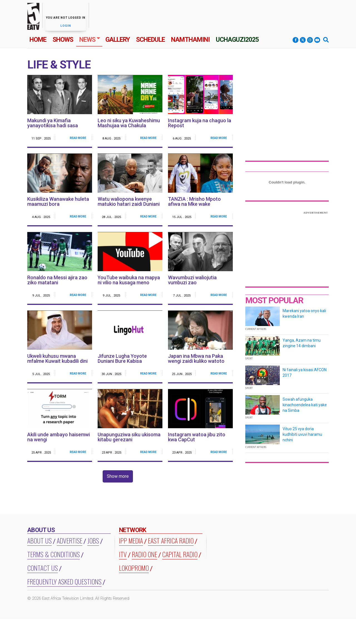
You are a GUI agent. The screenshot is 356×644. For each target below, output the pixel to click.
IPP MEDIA (131, 540)
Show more (118, 476)
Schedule (150, 40)
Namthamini (190, 40)
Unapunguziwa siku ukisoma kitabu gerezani (129, 437)
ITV (123, 554)
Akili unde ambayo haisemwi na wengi (59, 437)
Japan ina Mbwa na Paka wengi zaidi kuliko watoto (196, 358)
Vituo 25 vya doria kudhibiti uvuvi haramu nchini (302, 434)
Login (66, 26)
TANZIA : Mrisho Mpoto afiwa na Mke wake (194, 201)
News (87, 40)
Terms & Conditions (54, 554)
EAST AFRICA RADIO (171, 540)
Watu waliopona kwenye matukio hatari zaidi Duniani (129, 201)
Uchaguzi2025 (237, 40)
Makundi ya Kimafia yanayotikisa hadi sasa (53, 123)
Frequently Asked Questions (64, 581)
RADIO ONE (144, 554)
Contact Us (43, 568)
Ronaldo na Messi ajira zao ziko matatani (57, 280)
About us (39, 540)
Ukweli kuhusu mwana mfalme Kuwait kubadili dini (57, 358)
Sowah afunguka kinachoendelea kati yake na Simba (305, 405)
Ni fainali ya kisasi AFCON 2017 (305, 373)
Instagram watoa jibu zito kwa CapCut (197, 437)
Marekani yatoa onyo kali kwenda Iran (304, 314)
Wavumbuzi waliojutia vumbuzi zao (192, 280)
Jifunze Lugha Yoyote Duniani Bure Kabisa (122, 358)
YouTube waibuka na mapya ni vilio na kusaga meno (129, 280)
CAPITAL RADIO (180, 554)
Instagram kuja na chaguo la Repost (200, 123)
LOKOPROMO (134, 568)
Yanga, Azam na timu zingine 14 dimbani (302, 343)
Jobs (93, 540)
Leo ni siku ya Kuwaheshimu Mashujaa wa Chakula (129, 123)
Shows (63, 40)
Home (38, 40)
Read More (78, 138)
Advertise (70, 540)
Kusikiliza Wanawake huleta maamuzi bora (58, 201)
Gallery (118, 40)
